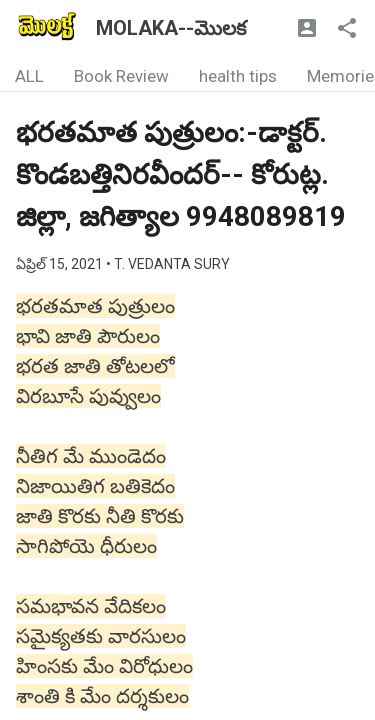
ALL (29, 76)
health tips (238, 76)
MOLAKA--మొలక (171, 28)
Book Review (121, 76)
